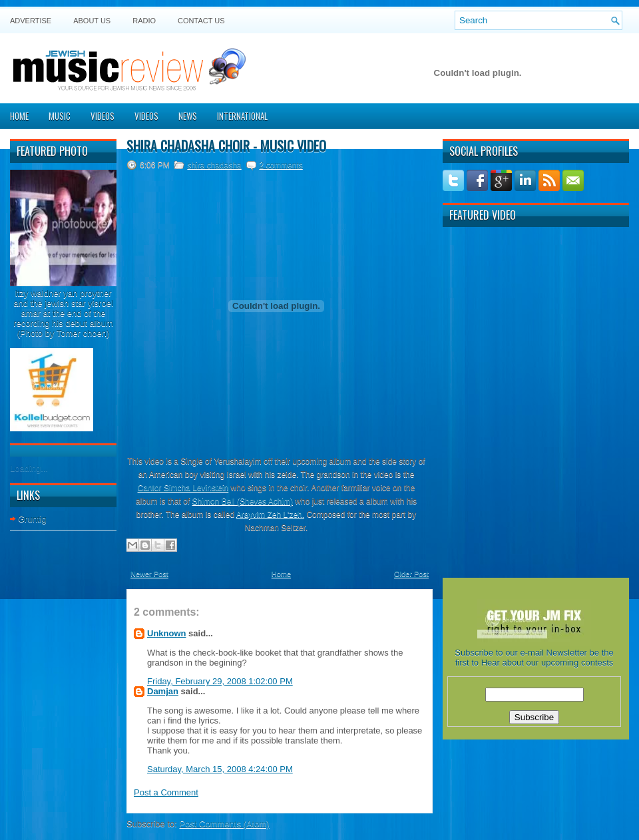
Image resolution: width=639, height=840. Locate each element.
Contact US (201, 21)
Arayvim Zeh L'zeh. (270, 515)
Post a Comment (166, 792)
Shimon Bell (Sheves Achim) (243, 501)
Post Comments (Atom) (225, 824)
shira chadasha (214, 165)
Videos (103, 116)
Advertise (31, 21)
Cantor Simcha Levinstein (183, 488)
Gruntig (32, 519)
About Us (92, 21)
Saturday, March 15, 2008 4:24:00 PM (220, 769)
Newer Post (149, 574)
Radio (144, 21)
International (242, 116)
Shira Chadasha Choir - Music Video (226, 146)
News (188, 116)
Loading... (29, 468)
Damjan (163, 691)
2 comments (281, 165)
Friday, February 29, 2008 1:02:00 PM (220, 681)
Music (60, 116)
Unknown (167, 633)
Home (19, 116)
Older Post (411, 574)
